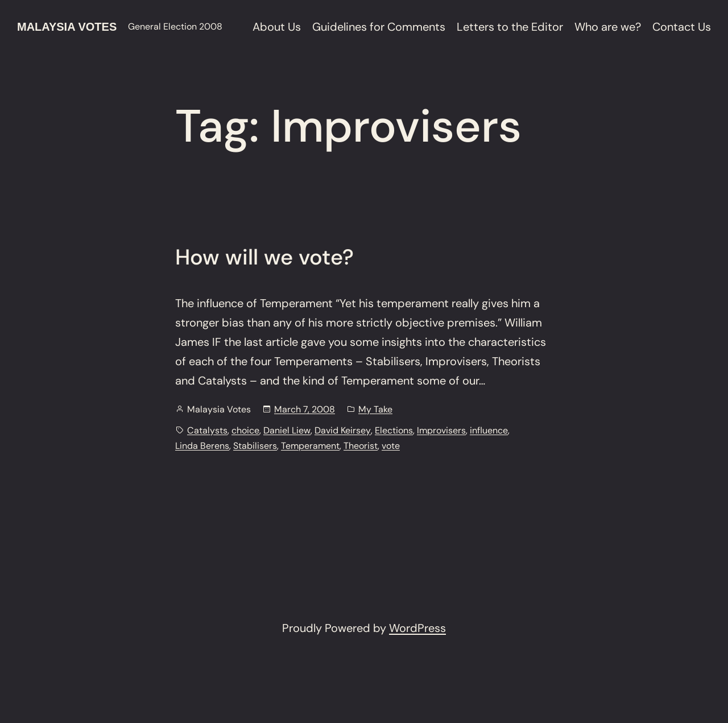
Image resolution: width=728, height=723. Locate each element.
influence (489, 430)
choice (245, 430)
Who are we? (608, 27)
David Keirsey (343, 430)
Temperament (310, 446)
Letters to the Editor (510, 27)
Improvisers (441, 430)
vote (391, 446)
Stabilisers (255, 446)
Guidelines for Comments (379, 27)
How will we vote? (264, 258)
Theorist (361, 446)
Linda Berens (202, 446)
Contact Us (682, 27)
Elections (394, 430)
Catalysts (207, 430)
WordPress (417, 628)
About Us (277, 27)
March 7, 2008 (305, 409)
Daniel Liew (287, 430)
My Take (375, 409)
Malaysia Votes (67, 27)
